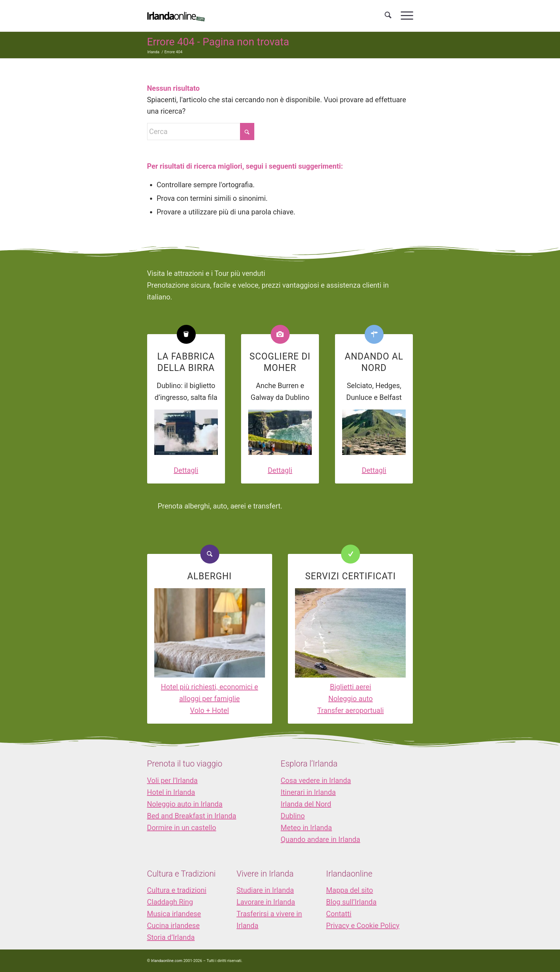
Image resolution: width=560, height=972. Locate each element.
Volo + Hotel (209, 710)
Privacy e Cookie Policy (363, 926)
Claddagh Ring (170, 902)
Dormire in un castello (182, 828)
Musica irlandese (174, 914)
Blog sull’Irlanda (351, 902)
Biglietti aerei (351, 687)
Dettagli (186, 470)
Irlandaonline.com (167, 961)
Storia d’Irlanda (171, 937)
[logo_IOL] (176, 16)
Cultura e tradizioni (177, 890)
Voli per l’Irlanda (172, 780)
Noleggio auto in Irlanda (185, 804)
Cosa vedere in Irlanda (316, 780)
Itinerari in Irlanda (308, 792)
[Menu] (405, 16)
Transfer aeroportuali (350, 710)
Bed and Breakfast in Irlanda (192, 816)
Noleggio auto (351, 699)
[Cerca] (388, 16)
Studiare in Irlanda (265, 890)
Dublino (293, 816)
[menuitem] (388, 16)
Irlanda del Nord (306, 804)
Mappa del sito (349, 890)
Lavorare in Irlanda (266, 902)
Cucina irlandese (174, 926)
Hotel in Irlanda (171, 792)
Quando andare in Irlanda (321, 839)
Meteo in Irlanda (306, 828)
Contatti (339, 914)
